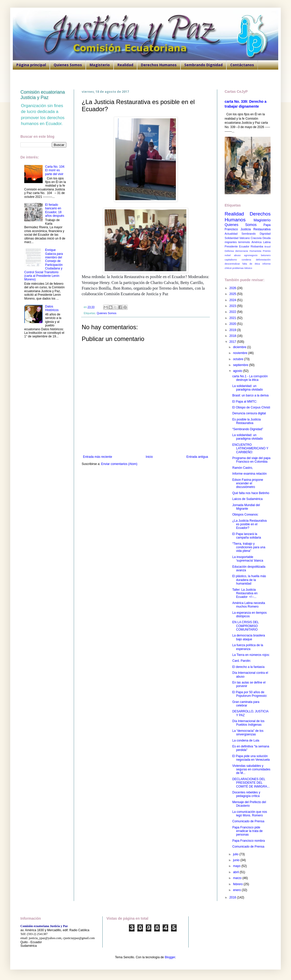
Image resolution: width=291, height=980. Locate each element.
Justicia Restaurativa (256, 229)
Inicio (149, 457)
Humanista (256, 251)
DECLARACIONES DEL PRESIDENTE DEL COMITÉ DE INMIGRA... (251, 783)
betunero (266, 255)
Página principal (31, 65)
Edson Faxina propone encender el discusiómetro (248, 483)
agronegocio (251, 255)
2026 (233, 288)
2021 (233, 318)
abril (236, 872)
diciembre (240, 347)
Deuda (266, 238)
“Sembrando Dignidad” (248, 429)
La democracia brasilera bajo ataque (249, 637)
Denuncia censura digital (249, 413)
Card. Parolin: (242, 661)
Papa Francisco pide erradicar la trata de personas (247, 831)
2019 (233, 330)
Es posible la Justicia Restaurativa (246, 421)
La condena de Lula (246, 740)
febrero (238, 884)
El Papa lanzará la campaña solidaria (247, 536)
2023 (233, 306)
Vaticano (244, 238)
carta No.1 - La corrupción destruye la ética (250, 378)
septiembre (241, 365)
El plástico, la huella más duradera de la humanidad (249, 580)
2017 (233, 342)
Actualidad (231, 234)
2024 (233, 300)
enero (237, 890)
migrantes (231, 242)
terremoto (244, 242)
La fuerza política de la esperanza (248, 647)
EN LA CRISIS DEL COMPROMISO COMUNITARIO (246, 626)
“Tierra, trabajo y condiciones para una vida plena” (249, 547)
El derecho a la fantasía (248, 667)
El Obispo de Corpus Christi (251, 407)
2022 (233, 312)
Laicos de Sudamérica (247, 499)
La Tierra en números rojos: (251, 655)
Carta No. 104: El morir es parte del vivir (55, 170)
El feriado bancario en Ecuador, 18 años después (55, 210)
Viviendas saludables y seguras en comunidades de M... (251, 770)
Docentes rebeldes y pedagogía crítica (246, 794)
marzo (238, 878)
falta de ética (251, 264)
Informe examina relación (250, 474)
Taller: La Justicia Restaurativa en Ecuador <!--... (245, 593)
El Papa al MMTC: (245, 402)
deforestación (263, 260)
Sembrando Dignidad (203, 65)
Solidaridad (232, 238)
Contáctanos (242, 65)
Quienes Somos (68, 65)
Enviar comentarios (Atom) (119, 464)
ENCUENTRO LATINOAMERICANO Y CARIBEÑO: (250, 448)
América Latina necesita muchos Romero (249, 605)
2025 (233, 294)
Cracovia (256, 238)
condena (246, 260)
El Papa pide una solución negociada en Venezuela (251, 758)
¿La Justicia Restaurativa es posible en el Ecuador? (250, 524)
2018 (233, 336)
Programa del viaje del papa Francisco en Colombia (251, 460)
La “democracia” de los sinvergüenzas (248, 733)
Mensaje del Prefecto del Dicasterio (249, 804)
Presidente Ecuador (237, 246)
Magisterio (100, 65)
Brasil (268, 247)
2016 (233, 897)
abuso (237, 255)
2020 (233, 324)
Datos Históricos (52, 308)
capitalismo (231, 260)
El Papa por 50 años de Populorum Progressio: (250, 694)
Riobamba (257, 246)
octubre (239, 359)
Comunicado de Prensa (248, 821)
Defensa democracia (236, 251)
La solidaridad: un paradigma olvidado (248, 388)
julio (236, 854)
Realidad (125, 65)
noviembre (241, 353)
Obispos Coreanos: (245, 515)
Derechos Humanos (159, 65)
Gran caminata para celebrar (246, 704)
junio (237, 860)
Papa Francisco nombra (248, 841)
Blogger (170, 957)
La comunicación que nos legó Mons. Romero (250, 814)
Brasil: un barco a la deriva (250, 395)
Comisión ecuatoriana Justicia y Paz (43, 95)
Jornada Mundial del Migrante (246, 507)
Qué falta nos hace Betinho (251, 493)
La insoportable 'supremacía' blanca (248, 559)
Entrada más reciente (98, 457)
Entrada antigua (197, 457)
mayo (237, 866)
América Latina (261, 242)
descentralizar (232, 264)
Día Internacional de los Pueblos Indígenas (248, 723)
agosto (238, 371)
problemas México (242, 268)
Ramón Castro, (243, 468)
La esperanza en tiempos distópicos (250, 614)
